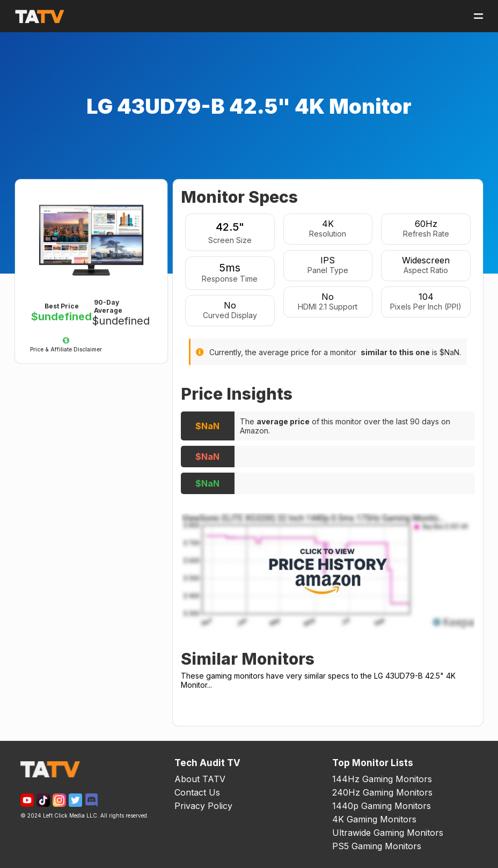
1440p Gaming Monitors (382, 806)
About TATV (200, 779)
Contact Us (197, 792)
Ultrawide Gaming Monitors (388, 833)
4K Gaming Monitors (374, 819)
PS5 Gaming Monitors (377, 846)
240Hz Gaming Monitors (382, 792)
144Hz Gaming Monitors (382, 779)
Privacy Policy (203, 806)
